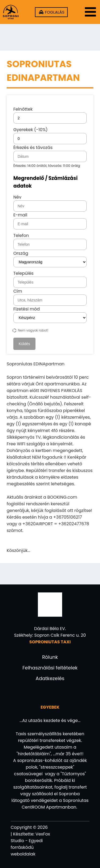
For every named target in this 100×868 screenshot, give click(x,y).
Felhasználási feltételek (50, 668)
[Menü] (89, 12)
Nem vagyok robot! (31, 330)
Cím (18, 291)
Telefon (21, 235)
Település (23, 273)
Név (17, 197)
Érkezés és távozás (50, 156)
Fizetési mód (27, 309)
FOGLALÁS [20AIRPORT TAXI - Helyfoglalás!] (54, 12)
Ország (21, 253)
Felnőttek (50, 115)
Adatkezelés (50, 678)
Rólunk (50, 657)
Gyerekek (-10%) (50, 135)
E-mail (20, 215)
